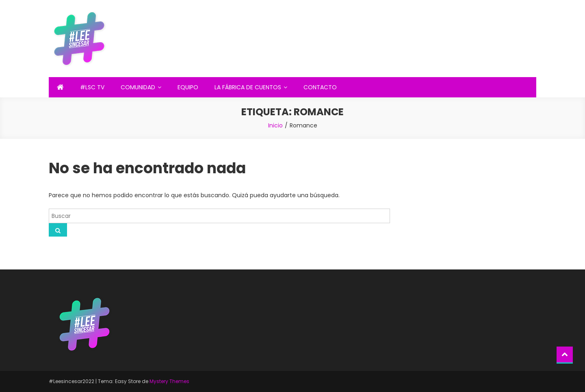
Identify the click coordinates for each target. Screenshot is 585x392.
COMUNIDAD (138, 87)
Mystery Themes (169, 381)
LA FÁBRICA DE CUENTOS (248, 87)
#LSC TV (92, 87)
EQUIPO (188, 87)
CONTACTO (320, 87)
